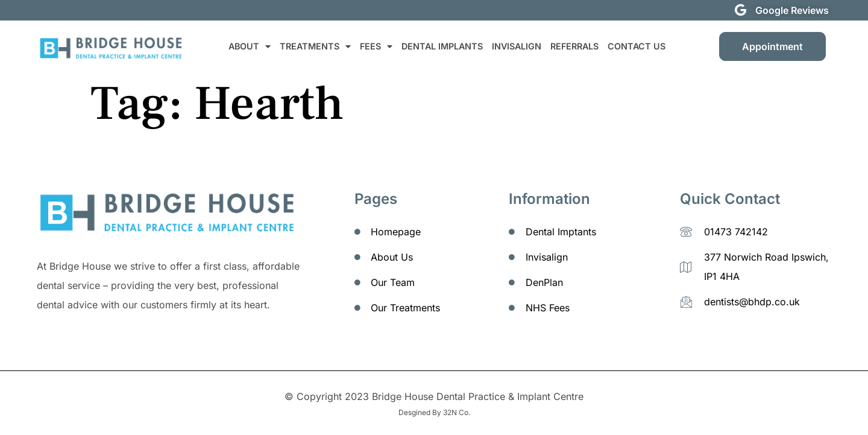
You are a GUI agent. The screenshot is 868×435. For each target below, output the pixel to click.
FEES (376, 46)
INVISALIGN (517, 46)
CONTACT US (637, 46)
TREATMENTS (315, 46)
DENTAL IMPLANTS (442, 46)
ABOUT (250, 46)
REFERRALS (574, 46)
